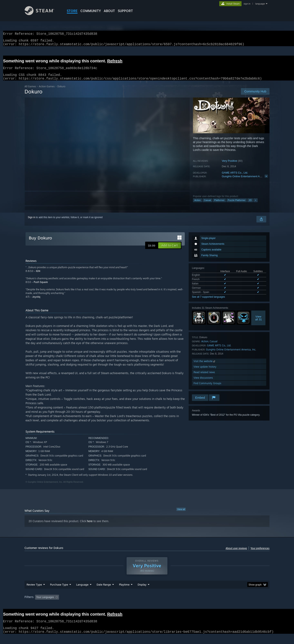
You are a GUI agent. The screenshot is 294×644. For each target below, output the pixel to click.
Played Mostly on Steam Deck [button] (147, 605)
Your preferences (260, 553)
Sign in (32, 222)
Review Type (34, 592)
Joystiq (36, 302)
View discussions (203, 383)
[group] (147, 605)
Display (142, 592)
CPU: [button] (202, 605)
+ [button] (255, 205)
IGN (38, 276)
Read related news (204, 377)
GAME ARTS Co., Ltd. (235, 178)
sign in (247, 4)
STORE (72, 11)
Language (82, 592)
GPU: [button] (216, 605)
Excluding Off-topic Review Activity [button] (86, 605)
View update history (205, 372)
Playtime (124, 592)
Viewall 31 (258, 323)
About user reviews (236, 553)
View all (181, 514)
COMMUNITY (91, 11)
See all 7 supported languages (208, 302)
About (109, 11)
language (260, 4)
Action (198, 205)
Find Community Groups (207, 388)
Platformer (219, 205)
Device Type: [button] (234, 605)
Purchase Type (59, 592)
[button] (170, 250)
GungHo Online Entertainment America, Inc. (248, 181)
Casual (207, 205)
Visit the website (205, 366)
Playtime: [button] (118, 605)
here (90, 526)
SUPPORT (125, 11)
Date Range (104, 592)
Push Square (41, 287)
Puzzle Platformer (237, 205)
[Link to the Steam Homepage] (42, 14)
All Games (30, 91)
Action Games (47, 91)
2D (250, 205)
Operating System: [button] (181, 605)
